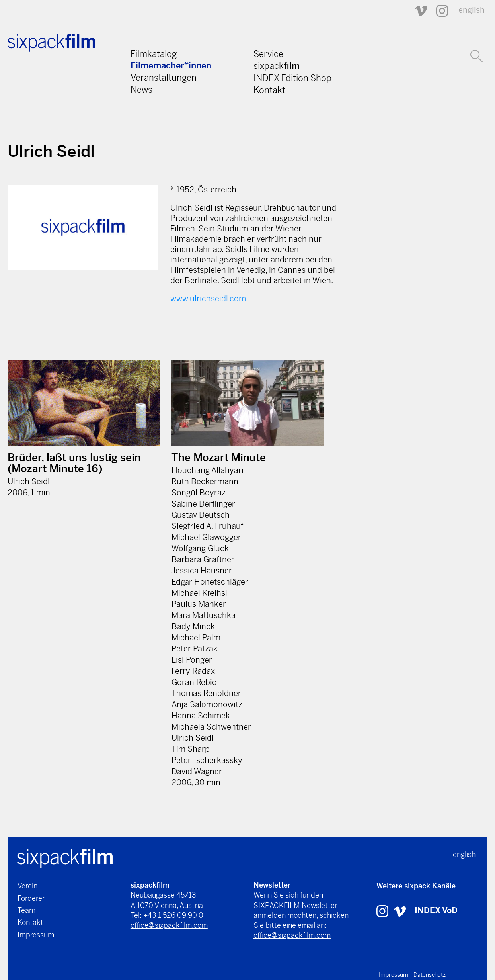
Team (26, 910)
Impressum (36, 935)
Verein (27, 886)
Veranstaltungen (164, 78)
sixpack (277, 66)
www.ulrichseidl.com (208, 299)
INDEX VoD (436, 911)
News (141, 90)
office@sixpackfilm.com (169, 925)
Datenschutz (430, 975)
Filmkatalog (154, 54)
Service (268, 54)
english (472, 10)
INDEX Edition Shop (292, 78)
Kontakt (269, 90)
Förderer (31, 898)
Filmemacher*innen (171, 66)
